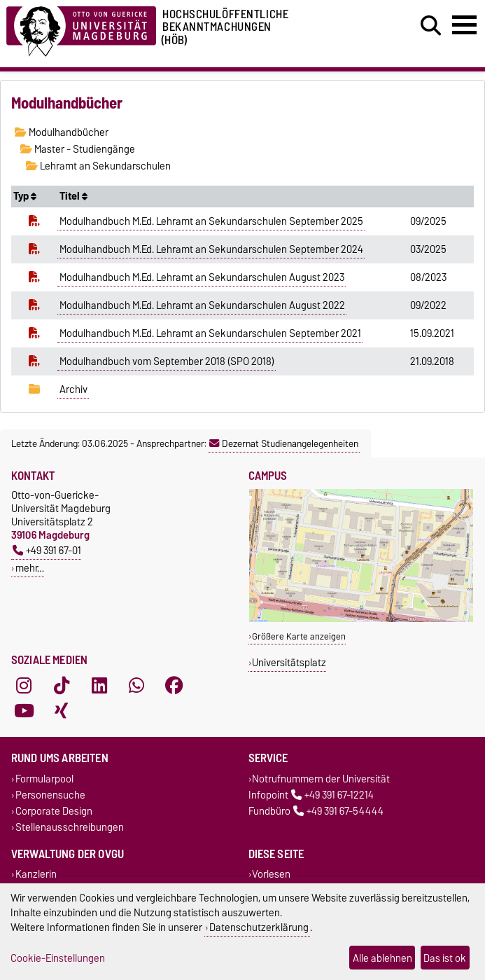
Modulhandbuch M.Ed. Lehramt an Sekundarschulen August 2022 (202, 305)
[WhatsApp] (136, 685)
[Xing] (62, 710)
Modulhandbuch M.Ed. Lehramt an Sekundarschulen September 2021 (210, 333)
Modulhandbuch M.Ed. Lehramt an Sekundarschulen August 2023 (202, 277)
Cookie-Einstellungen (58, 958)
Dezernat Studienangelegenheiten (284, 443)
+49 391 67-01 (47, 550)
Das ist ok (445, 958)
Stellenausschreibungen (70, 828)
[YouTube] (24, 710)
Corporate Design (54, 811)
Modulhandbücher (62, 132)
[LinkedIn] (99, 685)
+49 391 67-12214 (332, 795)
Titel (73, 196)
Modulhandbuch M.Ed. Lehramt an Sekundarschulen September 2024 (211, 249)
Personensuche (50, 795)
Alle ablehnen (382, 958)
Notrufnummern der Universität (321, 779)
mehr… (30, 568)
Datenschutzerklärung (259, 927)
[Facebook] (174, 685)
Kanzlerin (36, 875)
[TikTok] (62, 685)
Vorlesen (271, 875)
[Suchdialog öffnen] (431, 26)
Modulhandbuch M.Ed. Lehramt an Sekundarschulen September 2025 (211, 221)
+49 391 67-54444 (338, 811)
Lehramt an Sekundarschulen (98, 166)
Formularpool (44, 779)
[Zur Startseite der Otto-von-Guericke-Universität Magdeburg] (81, 29)
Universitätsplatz (289, 662)
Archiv (73, 389)
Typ (25, 196)
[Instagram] (24, 685)
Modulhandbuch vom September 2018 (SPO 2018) (167, 361)
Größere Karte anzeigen (299, 636)
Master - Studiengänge (78, 149)
